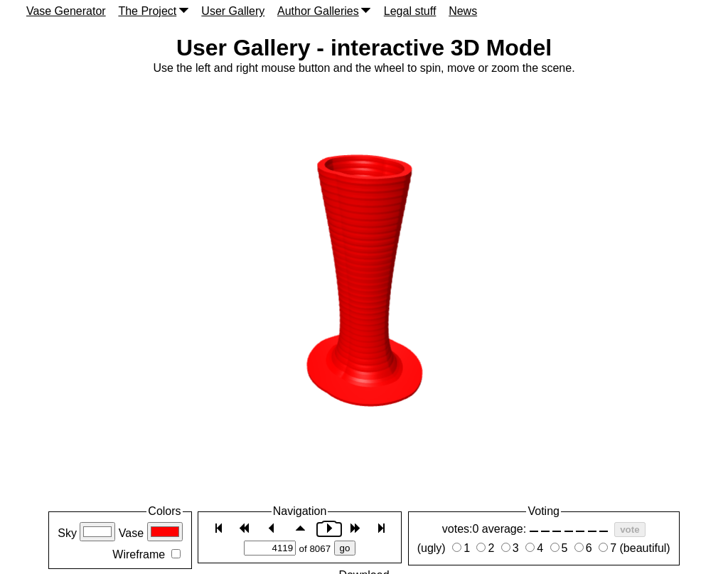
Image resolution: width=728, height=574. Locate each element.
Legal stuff (410, 11)
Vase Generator (66, 11)
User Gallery (233, 11)
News (463, 11)
